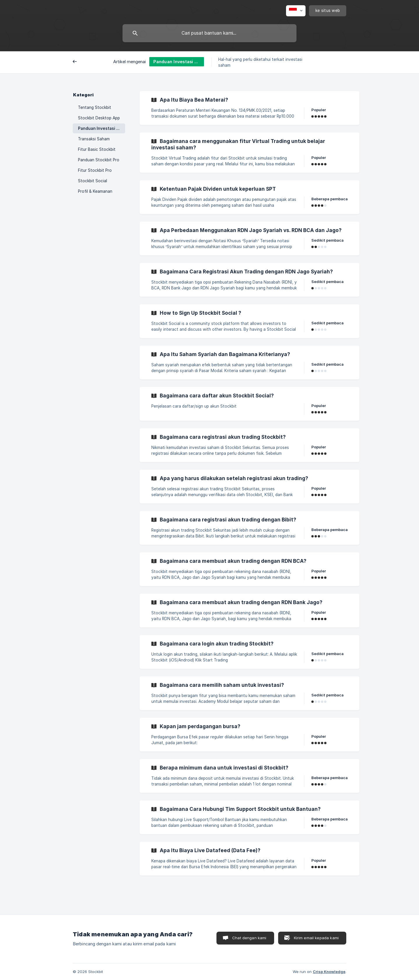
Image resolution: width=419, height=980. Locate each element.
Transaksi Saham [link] (94, 139)
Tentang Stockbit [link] (95, 107)
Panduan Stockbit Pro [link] (99, 160)
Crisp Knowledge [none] (329, 972)
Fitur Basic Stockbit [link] (97, 149)
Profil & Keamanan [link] (95, 191)
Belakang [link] (86, 62)
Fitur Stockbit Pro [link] (95, 170)
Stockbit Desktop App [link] (99, 118)
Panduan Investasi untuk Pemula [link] (102, 128)
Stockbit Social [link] (93, 181)
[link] (250, 108)
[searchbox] (210, 33)
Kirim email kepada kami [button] (316, 938)
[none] (296, 11)
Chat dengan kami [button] (249, 938)
